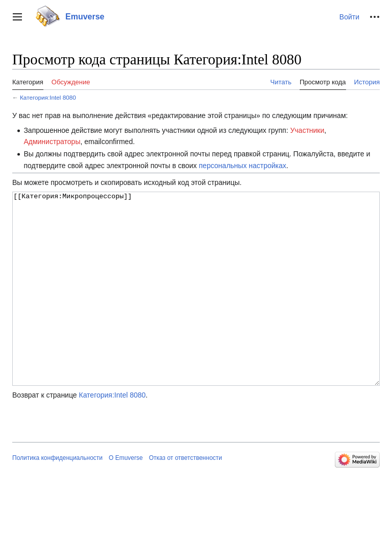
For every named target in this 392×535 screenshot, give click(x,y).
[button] (17, 17)
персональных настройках (243, 166)
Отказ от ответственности (186, 496)
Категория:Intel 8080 (48, 97)
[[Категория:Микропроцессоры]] (196, 308)
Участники (307, 130)
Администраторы (52, 142)
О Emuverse (126, 496)
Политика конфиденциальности (57, 496)
